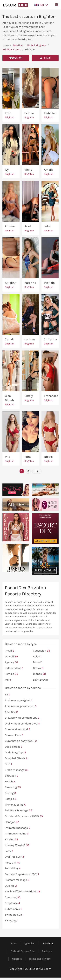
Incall (10, 651)
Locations (48, 943)
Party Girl (12, 863)
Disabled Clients (16, 758)
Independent (14, 668)
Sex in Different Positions (23, 892)
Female (11, 674)
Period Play (13, 868)
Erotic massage (17, 770)
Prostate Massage (17, 880)
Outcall (11, 657)
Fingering (13, 787)
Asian (37, 657)
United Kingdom (37, 45)
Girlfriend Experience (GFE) (24, 816)
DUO (8, 764)
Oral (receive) (14, 857)
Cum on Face (14, 735)
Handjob (12, 822)
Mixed (38, 662)
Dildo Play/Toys (15, 753)
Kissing (12, 840)
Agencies (29, 943)
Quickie (11, 886)
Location (18, 45)
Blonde (39, 674)
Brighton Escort (11, 49)
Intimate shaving (17, 834)
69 (8, 695)
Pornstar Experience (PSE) (22, 874)
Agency (11, 662)
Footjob (11, 799)
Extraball (12, 776)
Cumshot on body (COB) (21, 741)
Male (9, 680)
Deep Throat (14, 747)
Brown (38, 668)
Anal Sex (11, 712)
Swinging (12, 921)
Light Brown (41, 680)
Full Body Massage (19, 810)
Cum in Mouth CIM (17, 729)
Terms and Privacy (40, 959)
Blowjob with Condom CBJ (22, 718)
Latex (9, 851)
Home (6, 45)
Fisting (10, 793)
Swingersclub (14, 915)
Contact (17, 959)
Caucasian (41, 651)
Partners (47, 951)
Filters (45, 58)
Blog (14, 943)
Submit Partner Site (23, 951)
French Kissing (15, 805)
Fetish (10, 782)
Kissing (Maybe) (17, 845)
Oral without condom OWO (22, 724)
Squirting (13, 897)
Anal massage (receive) (21, 706)
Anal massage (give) (19, 700)
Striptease (12, 903)
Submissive (14, 909)
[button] (41, 5)
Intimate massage (17, 828)
